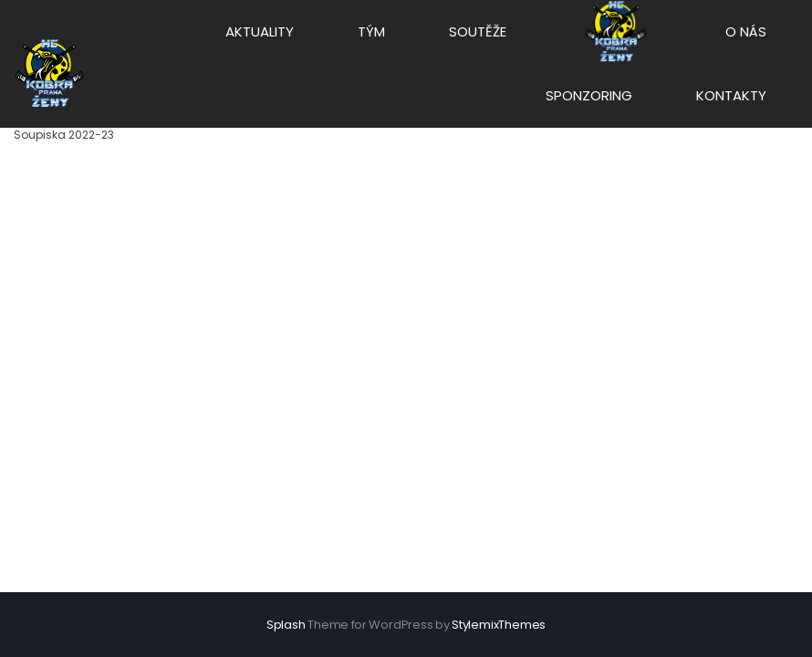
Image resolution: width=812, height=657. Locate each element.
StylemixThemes (499, 625)
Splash (286, 625)
